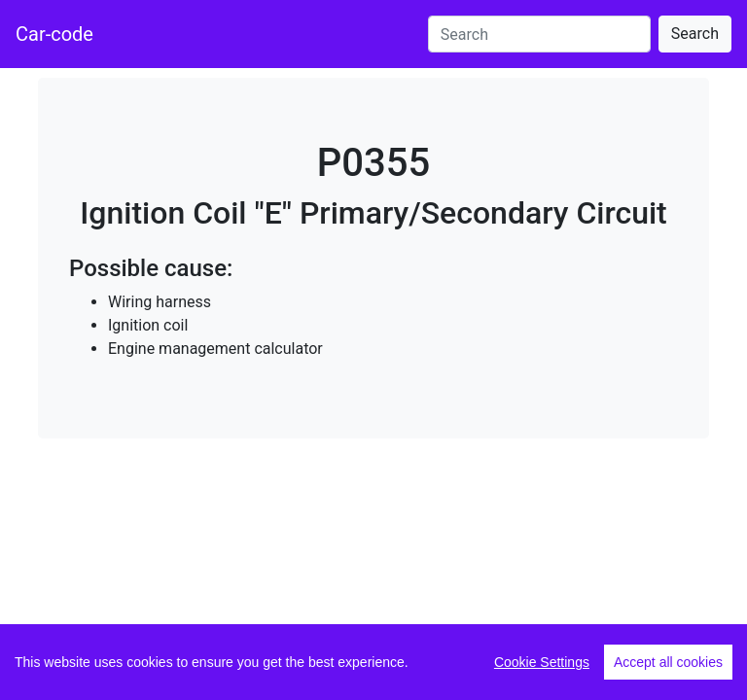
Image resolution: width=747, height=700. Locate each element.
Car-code (54, 34)
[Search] (539, 34)
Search (695, 34)
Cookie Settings (542, 662)
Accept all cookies (668, 662)
